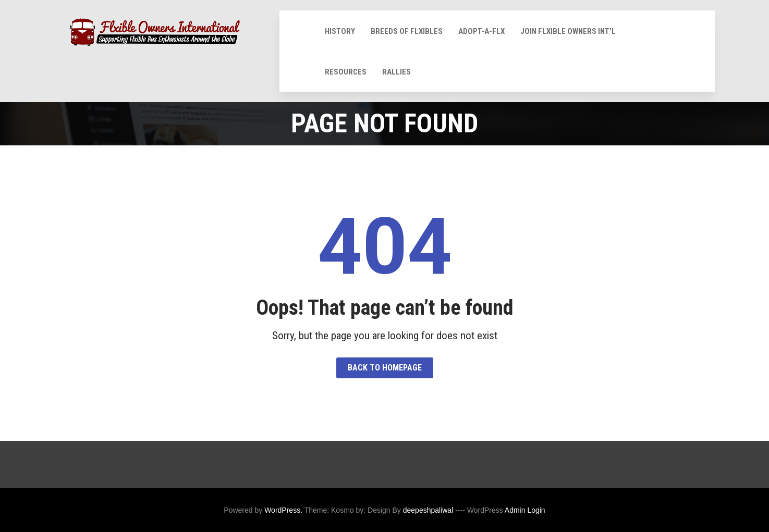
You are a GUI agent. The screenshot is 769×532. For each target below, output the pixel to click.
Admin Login (525, 510)
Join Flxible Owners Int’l (568, 31)
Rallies (396, 72)
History (340, 31)
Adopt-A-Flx (481, 31)
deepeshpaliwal (428, 510)
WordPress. (283, 510)
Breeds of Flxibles (407, 31)
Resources (346, 72)
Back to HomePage (385, 368)
